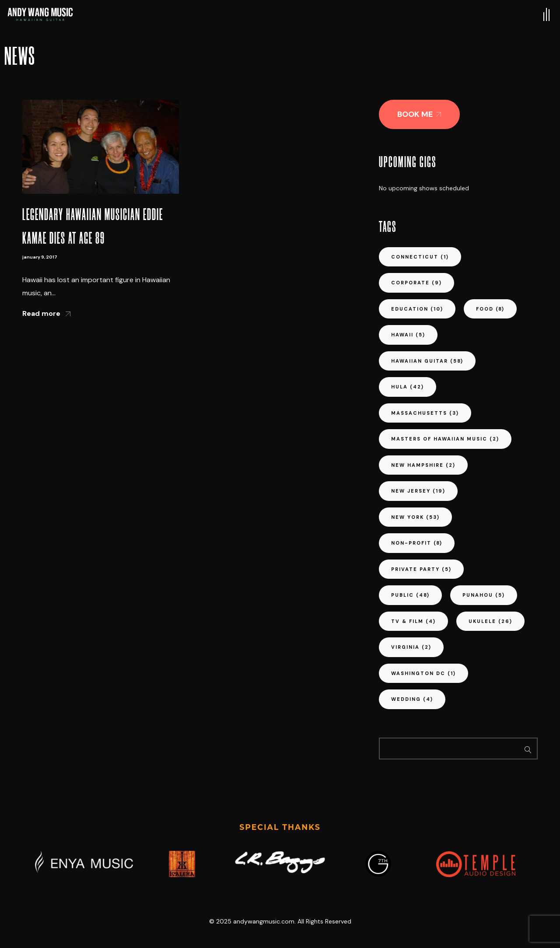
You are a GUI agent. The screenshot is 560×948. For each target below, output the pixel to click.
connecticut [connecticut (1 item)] (420, 257)
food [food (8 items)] (490, 309)
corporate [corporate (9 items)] (416, 283)
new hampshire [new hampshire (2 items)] (423, 465)
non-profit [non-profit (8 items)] (417, 543)
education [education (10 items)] (417, 309)
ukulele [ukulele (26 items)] (490, 621)
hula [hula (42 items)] (408, 387)
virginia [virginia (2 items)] (411, 647)
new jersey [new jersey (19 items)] (418, 491)
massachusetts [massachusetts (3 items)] (425, 413)
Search (528, 749)
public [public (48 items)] (410, 595)
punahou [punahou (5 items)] (484, 595)
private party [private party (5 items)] (421, 569)
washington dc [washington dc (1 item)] (423, 673)
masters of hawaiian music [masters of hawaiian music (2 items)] (445, 439)
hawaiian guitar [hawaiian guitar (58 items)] (427, 361)
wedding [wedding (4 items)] (412, 699)
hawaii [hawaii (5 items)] (408, 335)
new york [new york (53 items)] (415, 517)
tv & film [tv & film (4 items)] (413, 621)
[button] (419, 114)
